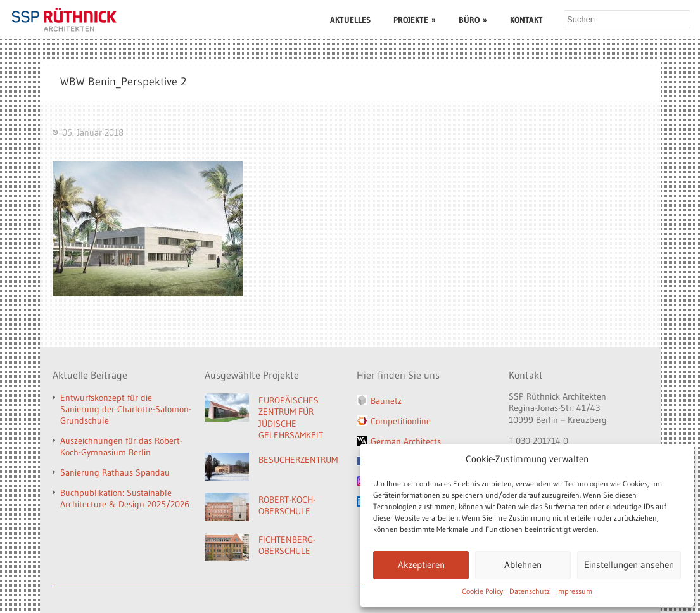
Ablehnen (523, 565)
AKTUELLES (350, 20)
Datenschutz (530, 591)
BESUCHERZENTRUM (298, 460)
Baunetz (386, 401)
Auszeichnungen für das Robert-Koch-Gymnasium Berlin (121, 446)
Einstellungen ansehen (629, 565)
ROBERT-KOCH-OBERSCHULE (287, 506)
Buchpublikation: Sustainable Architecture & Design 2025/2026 (125, 498)
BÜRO (473, 20)
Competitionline (401, 421)
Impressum (574, 591)
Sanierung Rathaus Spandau (115, 472)
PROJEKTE (415, 20)
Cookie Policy (482, 591)
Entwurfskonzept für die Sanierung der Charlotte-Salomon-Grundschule (126, 409)
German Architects (406, 441)
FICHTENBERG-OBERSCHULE (287, 546)
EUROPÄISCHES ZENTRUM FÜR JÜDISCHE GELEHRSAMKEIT (291, 418)
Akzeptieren (421, 565)
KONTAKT (526, 20)
